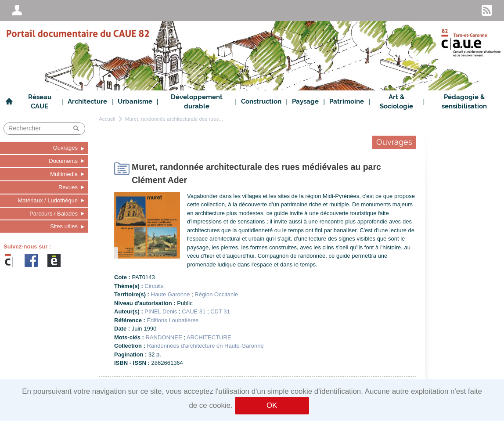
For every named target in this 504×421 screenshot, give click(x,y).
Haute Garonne (171, 294)
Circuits (154, 286)
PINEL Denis (161, 311)
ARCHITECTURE (209, 337)
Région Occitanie (216, 294)
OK (272, 405)
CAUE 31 (194, 311)
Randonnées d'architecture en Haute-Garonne (205, 346)
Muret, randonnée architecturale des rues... (174, 119)
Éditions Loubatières (173, 320)
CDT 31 (220, 311)
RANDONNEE (164, 337)
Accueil (107, 119)
